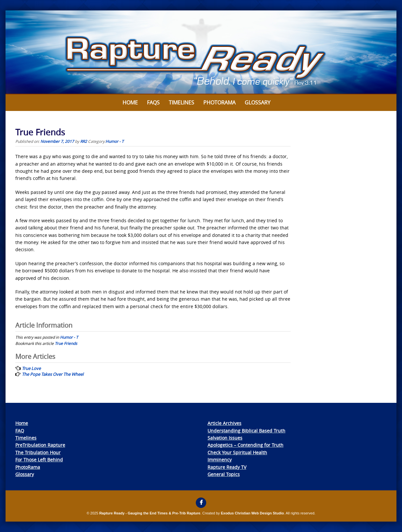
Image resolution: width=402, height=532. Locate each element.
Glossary (258, 102)
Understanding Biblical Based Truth (246, 431)
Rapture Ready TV (227, 467)
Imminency (220, 460)
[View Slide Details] (201, 52)
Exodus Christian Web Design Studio (252, 513)
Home (130, 102)
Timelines (181, 102)
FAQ (20, 431)
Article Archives (224, 423)
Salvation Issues (225, 438)
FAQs (153, 102)
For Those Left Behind (39, 460)
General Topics (224, 474)
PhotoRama (28, 467)
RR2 (84, 141)
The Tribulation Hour (38, 452)
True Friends (66, 343)
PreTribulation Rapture (40, 445)
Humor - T (115, 141)
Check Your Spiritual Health (237, 452)
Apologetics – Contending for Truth (245, 445)
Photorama (219, 102)
